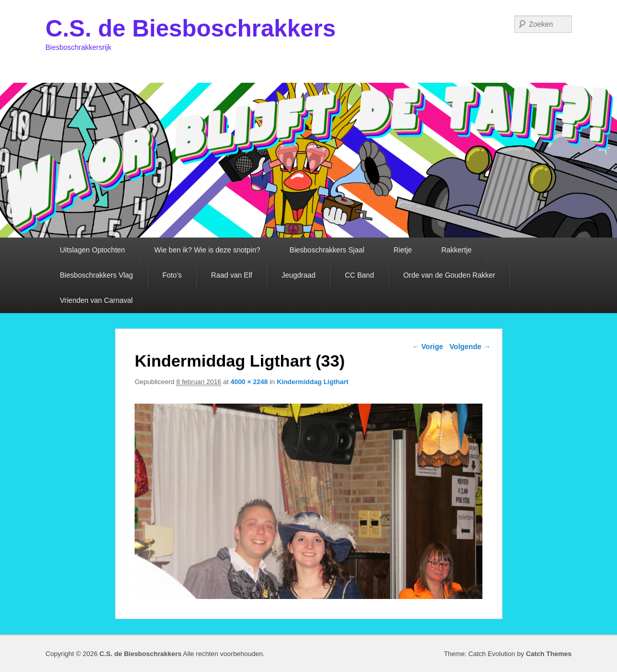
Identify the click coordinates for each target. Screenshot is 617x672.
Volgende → (470, 347)
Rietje (403, 250)
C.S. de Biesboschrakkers (191, 28)
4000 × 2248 (249, 382)
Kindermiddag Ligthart (313, 382)
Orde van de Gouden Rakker (449, 275)
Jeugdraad (298, 275)
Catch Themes (549, 654)
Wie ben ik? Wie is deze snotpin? (207, 250)
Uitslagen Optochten (93, 250)
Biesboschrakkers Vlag (97, 275)
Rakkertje (456, 250)
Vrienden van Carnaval (97, 300)
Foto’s (172, 275)
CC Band (359, 275)
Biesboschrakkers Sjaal (327, 250)
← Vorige (427, 347)
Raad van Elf (232, 275)
